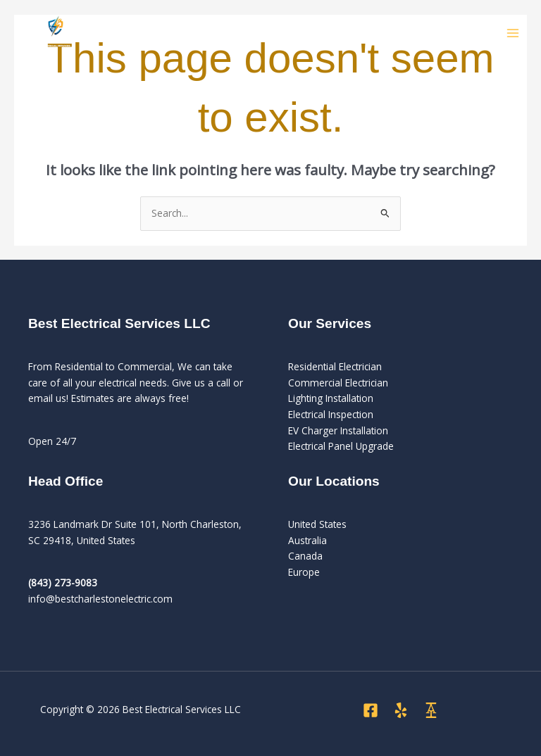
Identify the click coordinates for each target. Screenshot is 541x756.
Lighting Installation (331, 398)
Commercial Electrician (338, 383)
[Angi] (431, 710)
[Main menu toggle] (513, 33)
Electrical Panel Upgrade (341, 446)
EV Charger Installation (338, 430)
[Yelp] (401, 710)
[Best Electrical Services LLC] (56, 34)
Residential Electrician (335, 366)
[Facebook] (371, 710)
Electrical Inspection (331, 414)
